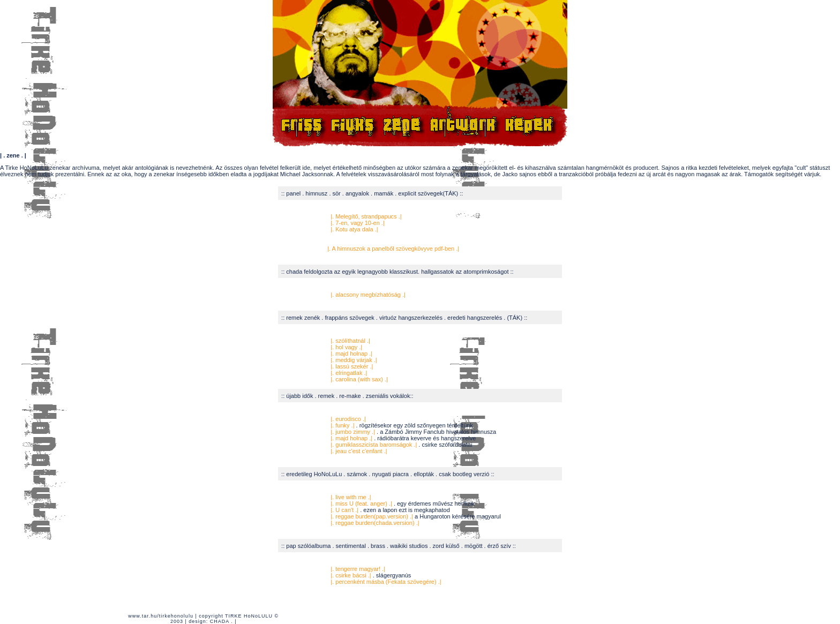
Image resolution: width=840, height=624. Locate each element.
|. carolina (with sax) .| (358, 379)
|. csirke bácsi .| (350, 575)
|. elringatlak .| (348, 373)
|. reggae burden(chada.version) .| (374, 523)
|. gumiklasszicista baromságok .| (374, 445)
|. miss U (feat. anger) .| (361, 503)
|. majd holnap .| (351, 354)
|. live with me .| (351, 497)
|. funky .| (342, 425)
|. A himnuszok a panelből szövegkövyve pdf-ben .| (393, 249)
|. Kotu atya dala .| (353, 229)
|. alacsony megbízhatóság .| (368, 295)
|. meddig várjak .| (353, 360)
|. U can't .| (344, 510)
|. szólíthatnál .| (350, 341)
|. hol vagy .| (345, 347)
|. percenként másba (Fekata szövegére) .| (385, 582)
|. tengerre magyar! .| (358, 569)
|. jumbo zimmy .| (353, 432)
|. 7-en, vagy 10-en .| (356, 223)
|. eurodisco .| (348, 419)
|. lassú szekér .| (351, 366)
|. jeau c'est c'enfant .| (358, 451)
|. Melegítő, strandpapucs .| (366, 216)
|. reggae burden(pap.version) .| (372, 516)
